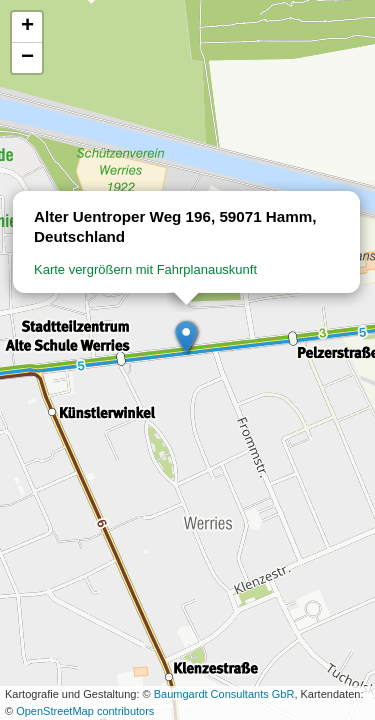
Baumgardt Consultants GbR (224, 694)
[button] (187, 338)
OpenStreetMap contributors (85, 711)
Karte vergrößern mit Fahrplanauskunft (145, 269)
